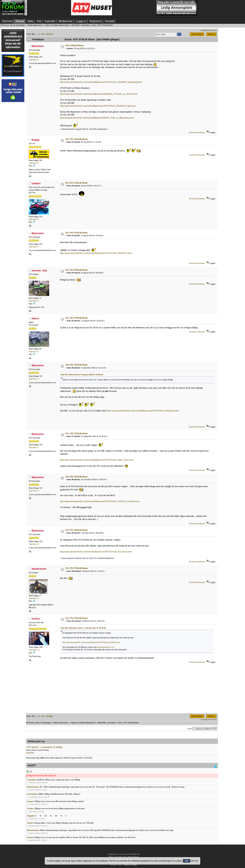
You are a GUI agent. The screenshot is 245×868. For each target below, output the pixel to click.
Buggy (36, 140)
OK (187, 861)
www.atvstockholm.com (105, 647)
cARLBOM (75, 25)
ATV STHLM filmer (75, 46)
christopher (32, 794)
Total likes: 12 (34, 650)
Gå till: (189, 729)
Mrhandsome (33, 787)
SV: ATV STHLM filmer (77, 139)
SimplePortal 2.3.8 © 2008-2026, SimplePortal (124, 854)
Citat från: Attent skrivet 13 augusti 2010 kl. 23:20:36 (82, 375)
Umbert (36, 183)
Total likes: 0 (34, 163)
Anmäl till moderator (197, 132)
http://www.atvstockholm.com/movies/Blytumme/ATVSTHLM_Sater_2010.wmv (97, 460)
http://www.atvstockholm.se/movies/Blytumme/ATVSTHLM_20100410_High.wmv (98, 106)
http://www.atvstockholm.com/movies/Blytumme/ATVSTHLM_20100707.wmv (96, 253)
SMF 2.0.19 (113, 857)
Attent (35, 318)
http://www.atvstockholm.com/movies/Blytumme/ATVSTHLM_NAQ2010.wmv (143, 411)
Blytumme (38, 46)
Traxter (30, 808)
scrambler (85, 25)
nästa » (214, 30)
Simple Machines (133, 857)
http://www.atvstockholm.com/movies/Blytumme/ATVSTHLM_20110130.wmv (96, 552)
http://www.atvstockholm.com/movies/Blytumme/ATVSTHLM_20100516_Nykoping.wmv (101, 82)
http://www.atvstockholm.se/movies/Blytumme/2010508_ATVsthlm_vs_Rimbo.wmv (99, 94)
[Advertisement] (49, 8)
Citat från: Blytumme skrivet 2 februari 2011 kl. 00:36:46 (83, 628)
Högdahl (31, 816)
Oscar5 (30, 837)
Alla (43, 34)
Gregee (30, 801)
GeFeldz (30, 753)
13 (39, 34)
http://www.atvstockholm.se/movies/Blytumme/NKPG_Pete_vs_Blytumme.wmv (97, 118)
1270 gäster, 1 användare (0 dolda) (44, 747)
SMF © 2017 (122, 857)
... (37, 34)
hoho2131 (31, 780)
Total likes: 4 (34, 60)
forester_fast (39, 270)
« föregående (205, 30)
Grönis (36, 619)
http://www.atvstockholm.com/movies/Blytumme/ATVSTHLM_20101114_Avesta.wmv (100, 501)
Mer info (194, 861)
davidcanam (39, 569)
